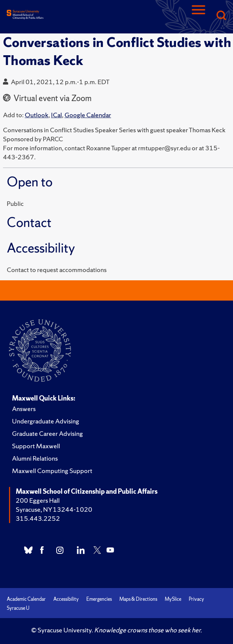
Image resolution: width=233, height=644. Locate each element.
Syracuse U (18, 608)
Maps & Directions (138, 599)
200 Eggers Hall (38, 500)
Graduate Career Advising (47, 433)
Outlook (37, 115)
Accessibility (66, 599)
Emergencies (99, 599)
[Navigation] (198, 16)
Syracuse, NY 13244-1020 (54, 509)
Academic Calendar (26, 599)
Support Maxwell (36, 446)
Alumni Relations (35, 458)
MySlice (173, 599)
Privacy (196, 599)
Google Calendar (88, 115)
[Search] (221, 16)
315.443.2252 (38, 518)
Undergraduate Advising (46, 421)
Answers (24, 409)
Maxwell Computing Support (52, 471)
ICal (56, 115)
